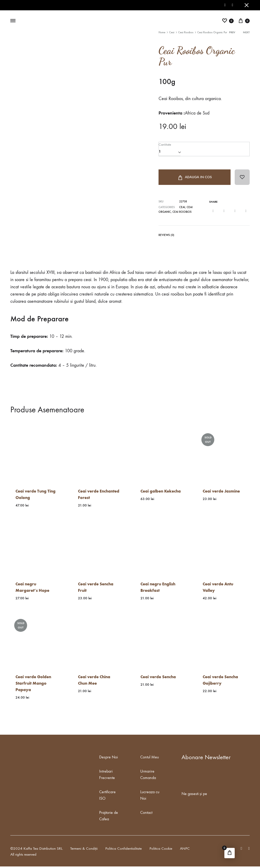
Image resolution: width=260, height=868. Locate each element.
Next (246, 32)
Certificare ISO (107, 797)
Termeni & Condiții (84, 850)
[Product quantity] (170, 151)
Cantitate (165, 144)
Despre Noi (108, 759)
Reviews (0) (166, 237)
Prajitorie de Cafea (109, 817)
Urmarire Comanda (148, 776)
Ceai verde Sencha (158, 678)
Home (162, 32)
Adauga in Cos (194, 179)
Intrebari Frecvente (107, 776)
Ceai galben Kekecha (161, 493)
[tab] (166, 238)
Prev (232, 32)
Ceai (172, 32)
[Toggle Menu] (13, 21)
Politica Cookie (161, 850)
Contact (146, 814)
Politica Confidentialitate (124, 850)
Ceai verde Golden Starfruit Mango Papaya (33, 685)
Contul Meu (149, 759)
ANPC (185, 850)
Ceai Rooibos (186, 32)
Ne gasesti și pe (194, 795)
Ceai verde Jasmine (221, 493)
